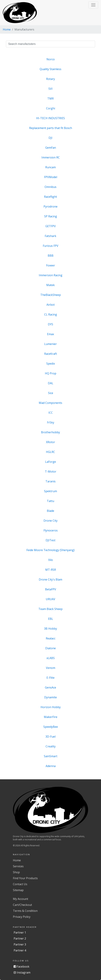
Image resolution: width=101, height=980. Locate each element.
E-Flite (51, 678)
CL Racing (51, 314)
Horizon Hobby (51, 707)
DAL (51, 383)
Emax (51, 334)
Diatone (51, 648)
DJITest (51, 540)
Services (18, 866)
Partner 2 (20, 938)
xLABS (51, 658)
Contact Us (20, 884)
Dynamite (51, 697)
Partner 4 (20, 950)
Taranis (51, 481)
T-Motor (51, 472)
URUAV (51, 599)
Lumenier (51, 344)
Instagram (22, 972)
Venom (51, 668)
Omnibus (51, 187)
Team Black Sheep (51, 609)
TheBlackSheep (51, 295)
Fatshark (51, 236)
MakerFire (51, 717)
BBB (51, 256)
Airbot (51, 305)
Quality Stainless (51, 69)
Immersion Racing (51, 275)
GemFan (51, 148)
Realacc (51, 638)
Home (7, 29)
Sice (51, 393)
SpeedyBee (51, 727)
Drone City (51, 521)
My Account (21, 899)
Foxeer (51, 265)
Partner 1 (20, 932)
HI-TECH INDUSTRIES (51, 118)
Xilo (51, 560)
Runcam (51, 167)
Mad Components (51, 403)
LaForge (51, 462)
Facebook (21, 967)
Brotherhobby (51, 432)
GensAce (51, 687)
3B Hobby (51, 629)
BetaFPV (51, 589)
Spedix (51, 364)
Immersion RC (51, 157)
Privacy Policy (22, 917)
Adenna (51, 766)
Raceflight (51, 197)
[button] (93, 5)
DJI (51, 138)
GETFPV (51, 226)
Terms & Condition (25, 911)
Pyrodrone (51, 206)
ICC (51, 413)
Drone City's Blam (51, 579)
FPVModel (51, 177)
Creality (51, 746)
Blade (51, 511)
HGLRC (51, 452)
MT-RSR (51, 570)
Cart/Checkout (22, 905)
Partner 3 (20, 944)
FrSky (51, 422)
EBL (51, 619)
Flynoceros (51, 530)
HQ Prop (51, 373)
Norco (51, 59)
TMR (51, 99)
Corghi (51, 108)
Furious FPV (51, 246)
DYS (51, 324)
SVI (51, 89)
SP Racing (51, 216)
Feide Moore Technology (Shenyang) (51, 550)
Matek (51, 285)
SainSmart (51, 756)
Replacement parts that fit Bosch (51, 128)
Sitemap (18, 890)
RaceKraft (51, 354)
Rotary (51, 79)
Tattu (51, 501)
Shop (16, 872)
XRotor (51, 442)
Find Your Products (25, 878)
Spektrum (51, 491)
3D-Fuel (51, 737)
